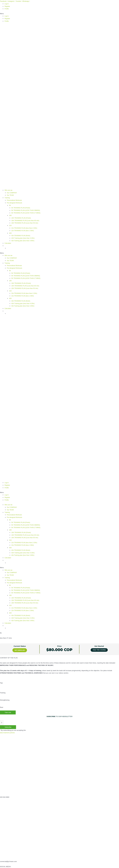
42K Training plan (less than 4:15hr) (23, 237)
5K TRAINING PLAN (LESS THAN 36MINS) (26, 210)
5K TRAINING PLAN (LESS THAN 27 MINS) (26, 212)
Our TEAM (10, 195)
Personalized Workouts (15, 200)
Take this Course (99, 645)
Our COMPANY (12, 192)
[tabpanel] (59, 680)
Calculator (8, 242)
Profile (7, 9)
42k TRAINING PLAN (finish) (21, 235)
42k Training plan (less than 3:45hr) (23, 239)
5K (10, 205)
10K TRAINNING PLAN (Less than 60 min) (26, 220)
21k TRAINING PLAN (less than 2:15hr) (25, 227)
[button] (59, 13)
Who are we (9, 190)
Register (7, 6)
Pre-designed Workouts (15, 202)
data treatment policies (8, 728)
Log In (7, 4)
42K (10, 232)
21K (10, 225)
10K (10, 215)
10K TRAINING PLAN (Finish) (21, 217)
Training (7, 197)
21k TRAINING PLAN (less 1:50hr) (23, 230)
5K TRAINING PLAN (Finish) (21, 207)
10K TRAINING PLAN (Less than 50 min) (25, 222)
